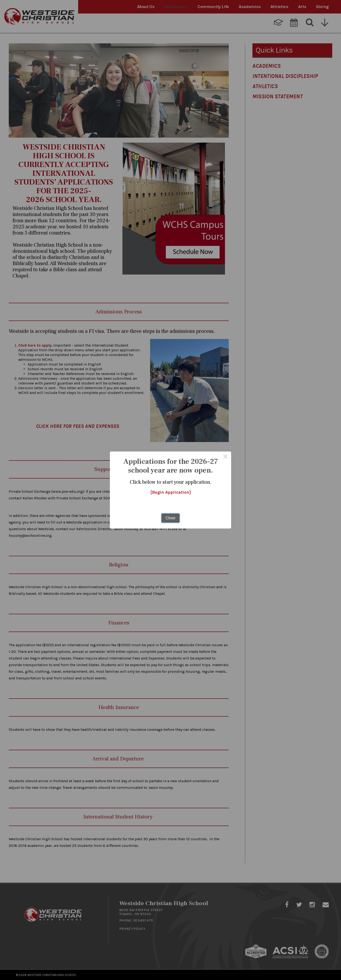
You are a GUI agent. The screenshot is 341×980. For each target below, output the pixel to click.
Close (171, 518)
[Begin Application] (171, 493)
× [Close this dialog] (225, 457)
